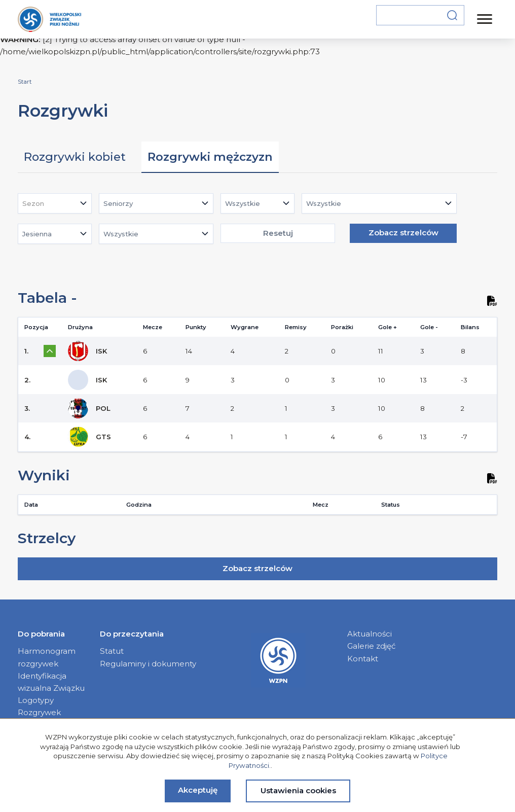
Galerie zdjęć (372, 646)
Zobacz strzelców (403, 233)
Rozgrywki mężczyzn (210, 157)
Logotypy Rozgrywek (39, 706)
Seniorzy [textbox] (118, 203)
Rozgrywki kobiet (75, 157)
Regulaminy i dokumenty (148, 664)
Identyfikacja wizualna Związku (51, 682)
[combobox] (55, 203)
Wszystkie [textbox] (243, 203)
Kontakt (363, 659)
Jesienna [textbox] (37, 234)
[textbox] (36, 203)
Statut (112, 651)
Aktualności (370, 634)
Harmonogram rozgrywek (47, 657)
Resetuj (278, 233)
